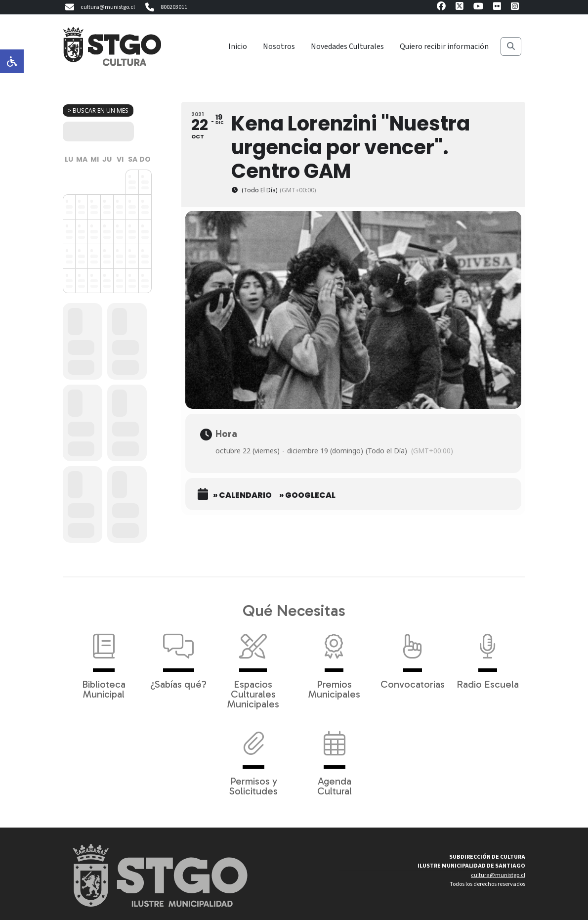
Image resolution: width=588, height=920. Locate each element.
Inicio (238, 46)
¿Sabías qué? (178, 657)
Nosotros (279, 46)
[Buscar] (511, 46)
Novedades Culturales (347, 46)
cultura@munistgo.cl (99, 7)
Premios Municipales (334, 661)
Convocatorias (413, 657)
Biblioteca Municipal (104, 661)
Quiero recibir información (444, 46)
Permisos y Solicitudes (253, 758)
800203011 (165, 7)
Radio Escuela (488, 657)
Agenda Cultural (335, 758)
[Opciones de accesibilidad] (12, 61)
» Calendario (242, 495)
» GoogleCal (307, 495)
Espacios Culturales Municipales (253, 666)
